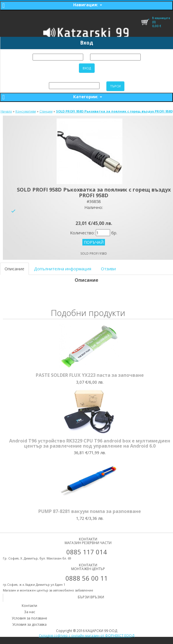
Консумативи (26, 111)
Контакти (29, 606)
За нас (30, 612)
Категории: (88, 96)
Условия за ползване (29, 618)
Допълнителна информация (63, 269)
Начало (6, 111)
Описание (14, 269)
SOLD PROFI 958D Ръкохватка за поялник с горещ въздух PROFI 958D (114, 111)
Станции (46, 111)
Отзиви (108, 269)
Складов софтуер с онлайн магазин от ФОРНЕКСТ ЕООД (87, 636)
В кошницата (161, 18)
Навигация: (88, 5)
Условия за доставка (29, 624)
